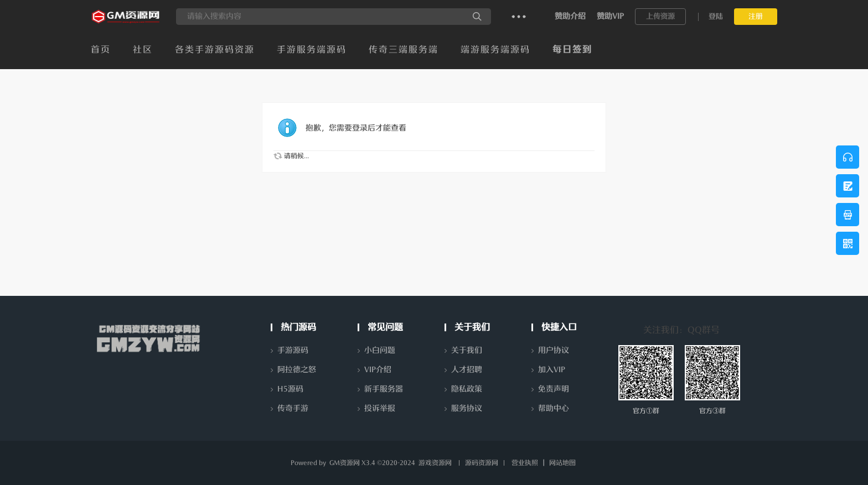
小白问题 (380, 350)
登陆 (716, 16)
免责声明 (554, 389)
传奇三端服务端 (404, 50)
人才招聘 (467, 370)
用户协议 (554, 350)
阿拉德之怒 (297, 370)
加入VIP (552, 370)
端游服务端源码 (495, 50)
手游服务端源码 (312, 50)
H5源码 (290, 389)
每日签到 (572, 50)
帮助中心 (554, 408)
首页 (101, 50)
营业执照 (525, 463)
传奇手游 (293, 408)
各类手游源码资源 (215, 50)
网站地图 (562, 463)
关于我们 (467, 350)
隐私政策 (467, 389)
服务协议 (467, 408)
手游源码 (293, 350)
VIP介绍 (378, 370)
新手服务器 (384, 389)
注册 (756, 16)
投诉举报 (380, 408)
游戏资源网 (435, 463)
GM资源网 (345, 463)
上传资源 (660, 16)
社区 (143, 50)
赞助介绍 (570, 16)
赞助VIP (610, 16)
